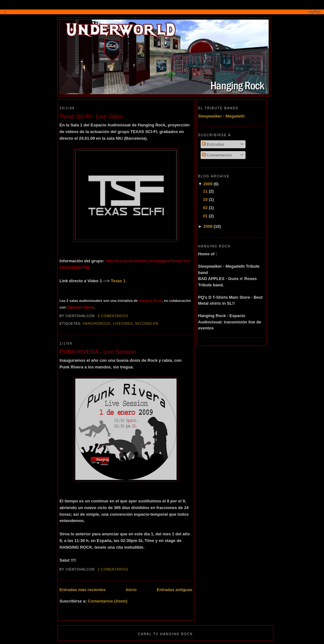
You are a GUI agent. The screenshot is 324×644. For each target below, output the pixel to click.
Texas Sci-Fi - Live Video (91, 117)
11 (205, 191)
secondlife (147, 324)
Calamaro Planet (81, 307)
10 (205, 199)
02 (205, 208)
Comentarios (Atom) (108, 601)
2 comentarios (113, 569)
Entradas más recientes (83, 590)
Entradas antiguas (174, 590)
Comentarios (217, 155)
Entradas (213, 144)
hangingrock (97, 324)
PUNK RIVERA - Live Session (98, 352)
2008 (208, 226)
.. (163, 12)
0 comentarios (113, 316)
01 (205, 216)
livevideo (123, 324)
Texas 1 (118, 281)
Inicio (131, 590)
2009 (208, 184)
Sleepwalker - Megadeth (221, 116)
